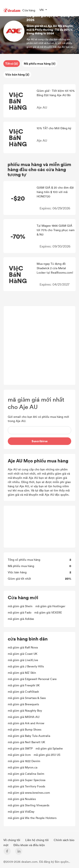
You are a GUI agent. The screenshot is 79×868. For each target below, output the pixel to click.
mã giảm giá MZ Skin (22, 673)
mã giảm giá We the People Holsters (32, 818)
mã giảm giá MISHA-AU (24, 717)
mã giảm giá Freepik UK (24, 685)
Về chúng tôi (12, 840)
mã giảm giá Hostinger (50, 606)
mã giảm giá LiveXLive (23, 660)
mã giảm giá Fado (20, 612)
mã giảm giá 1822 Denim (24, 761)
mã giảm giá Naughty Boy (25, 710)
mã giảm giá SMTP (20, 748)
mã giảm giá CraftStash (23, 692)
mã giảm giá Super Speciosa (27, 780)
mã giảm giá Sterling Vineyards (29, 805)
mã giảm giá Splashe (49, 748)
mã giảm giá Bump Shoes (25, 729)
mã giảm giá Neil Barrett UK (26, 742)
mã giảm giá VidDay (21, 811)
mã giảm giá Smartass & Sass (27, 698)
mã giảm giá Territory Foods (26, 786)
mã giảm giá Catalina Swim (26, 774)
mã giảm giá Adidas (21, 619)
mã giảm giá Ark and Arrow (26, 723)
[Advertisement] (39, 345)
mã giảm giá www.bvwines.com (29, 793)
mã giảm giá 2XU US (47, 755)
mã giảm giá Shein (20, 606)
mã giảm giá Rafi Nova (23, 647)
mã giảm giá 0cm (19, 755)
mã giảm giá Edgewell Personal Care (32, 679)
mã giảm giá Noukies (22, 799)
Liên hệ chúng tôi (37, 840)
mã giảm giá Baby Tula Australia (29, 736)
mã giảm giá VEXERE (48, 612)
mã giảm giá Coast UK (23, 654)
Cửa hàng (29, 10)
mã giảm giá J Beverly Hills (26, 666)
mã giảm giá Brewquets (23, 704)
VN (42, 10)
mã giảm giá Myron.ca (23, 767)
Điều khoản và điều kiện (29, 845)
